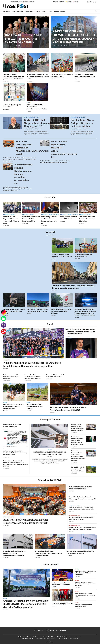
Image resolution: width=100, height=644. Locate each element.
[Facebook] (91, 2)
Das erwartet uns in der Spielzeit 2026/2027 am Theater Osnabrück (23, 39)
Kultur (44, 11)
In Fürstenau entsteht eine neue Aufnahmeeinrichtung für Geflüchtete (61, 311)
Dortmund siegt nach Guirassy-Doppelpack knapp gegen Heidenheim (12, 377)
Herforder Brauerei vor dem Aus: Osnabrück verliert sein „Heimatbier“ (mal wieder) (85, 584)
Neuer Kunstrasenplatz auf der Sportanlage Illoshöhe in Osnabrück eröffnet (62, 256)
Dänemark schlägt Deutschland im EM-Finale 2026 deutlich (55, 376)
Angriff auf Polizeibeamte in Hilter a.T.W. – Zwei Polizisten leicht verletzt (14, 311)
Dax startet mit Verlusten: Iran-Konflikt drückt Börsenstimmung (81, 518)
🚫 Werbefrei (75, 2)
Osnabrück (7, 11)
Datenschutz (62, 2)
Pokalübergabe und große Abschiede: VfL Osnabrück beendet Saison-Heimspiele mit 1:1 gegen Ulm (32, 364)
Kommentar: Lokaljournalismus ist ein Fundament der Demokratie (50, 453)
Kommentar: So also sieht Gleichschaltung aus (12, 426)
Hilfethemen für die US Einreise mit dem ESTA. (47, 638)
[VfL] (4, 325)
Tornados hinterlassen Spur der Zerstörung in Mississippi (87, 219)
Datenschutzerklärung (50, 637)
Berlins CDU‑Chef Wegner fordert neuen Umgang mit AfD (37, 123)
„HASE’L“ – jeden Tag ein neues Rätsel (12, 106)
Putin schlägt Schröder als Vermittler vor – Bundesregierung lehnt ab (49, 220)
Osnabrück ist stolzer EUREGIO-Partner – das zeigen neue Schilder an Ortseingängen (86, 573)
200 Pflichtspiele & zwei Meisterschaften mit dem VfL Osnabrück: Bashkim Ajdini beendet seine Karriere (80, 332)
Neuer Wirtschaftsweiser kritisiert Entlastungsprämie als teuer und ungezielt (83, 498)
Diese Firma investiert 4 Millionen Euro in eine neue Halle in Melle (62, 604)
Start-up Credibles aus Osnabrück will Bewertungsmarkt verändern (37, 107)
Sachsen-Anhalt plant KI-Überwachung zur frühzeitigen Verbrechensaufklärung (82, 529)
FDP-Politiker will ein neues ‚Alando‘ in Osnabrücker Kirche (78, 469)
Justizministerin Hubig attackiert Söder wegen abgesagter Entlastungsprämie (81, 508)
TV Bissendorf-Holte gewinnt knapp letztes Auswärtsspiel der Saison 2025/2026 (68, 409)
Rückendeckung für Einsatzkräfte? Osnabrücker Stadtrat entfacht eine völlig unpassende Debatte (15, 453)
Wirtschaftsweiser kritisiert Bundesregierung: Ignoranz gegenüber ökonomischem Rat (48, 553)
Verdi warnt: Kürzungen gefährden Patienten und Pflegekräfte (80, 488)
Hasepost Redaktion (30, 129)
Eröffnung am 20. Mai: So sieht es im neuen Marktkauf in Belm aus (37, 310)
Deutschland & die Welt (33, 11)
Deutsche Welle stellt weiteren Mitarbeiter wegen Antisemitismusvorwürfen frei (14, 553)
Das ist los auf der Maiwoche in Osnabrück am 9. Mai (84, 255)
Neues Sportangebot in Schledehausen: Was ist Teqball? (35, 406)
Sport (50, 11)
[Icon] (12, 207)
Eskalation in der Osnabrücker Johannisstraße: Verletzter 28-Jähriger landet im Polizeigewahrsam (74, 287)
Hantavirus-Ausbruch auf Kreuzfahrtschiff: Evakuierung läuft (31, 219)
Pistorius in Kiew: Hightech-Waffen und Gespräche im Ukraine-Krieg (11, 220)
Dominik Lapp (10, 46)
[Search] (96, 11)
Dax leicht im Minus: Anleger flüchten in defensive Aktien (83, 123)
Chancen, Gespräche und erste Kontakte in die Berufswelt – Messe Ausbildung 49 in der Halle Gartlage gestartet (26, 604)
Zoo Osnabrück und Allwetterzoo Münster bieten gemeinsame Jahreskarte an (14, 77)
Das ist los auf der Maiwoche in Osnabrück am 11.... (62, 76)
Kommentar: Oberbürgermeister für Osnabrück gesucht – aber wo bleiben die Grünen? (78, 441)
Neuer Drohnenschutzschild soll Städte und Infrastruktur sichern (80, 552)
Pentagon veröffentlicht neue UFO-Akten (69, 218)
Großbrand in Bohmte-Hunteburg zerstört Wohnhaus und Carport (61, 584)
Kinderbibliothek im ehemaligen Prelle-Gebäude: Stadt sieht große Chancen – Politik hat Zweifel (74, 37)
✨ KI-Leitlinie (69, 2)
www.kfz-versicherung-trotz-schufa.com (68, 638)
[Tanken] (4, 319)
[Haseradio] (4, 332)
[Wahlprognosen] (4, 312)
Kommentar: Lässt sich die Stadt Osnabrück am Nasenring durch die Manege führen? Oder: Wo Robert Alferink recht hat (16, 464)
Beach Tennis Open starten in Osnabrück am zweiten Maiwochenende (14, 406)
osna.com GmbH (32, 637)
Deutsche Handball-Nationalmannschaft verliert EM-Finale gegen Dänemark (33, 377)
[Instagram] (96, 2)
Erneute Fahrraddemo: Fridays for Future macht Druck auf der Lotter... (38, 77)
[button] (7, 2)
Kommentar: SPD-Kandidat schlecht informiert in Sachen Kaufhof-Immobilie (78, 427)
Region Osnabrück (18, 11)
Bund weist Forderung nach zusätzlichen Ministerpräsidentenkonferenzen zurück (26, 521)
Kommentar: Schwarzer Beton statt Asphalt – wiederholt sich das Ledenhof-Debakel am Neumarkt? (78, 456)
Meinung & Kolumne (60, 11)
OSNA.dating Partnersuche (28, 638)
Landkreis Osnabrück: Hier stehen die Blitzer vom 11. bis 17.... (85, 77)
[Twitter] (93, 2)
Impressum (56, 2)
